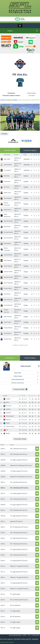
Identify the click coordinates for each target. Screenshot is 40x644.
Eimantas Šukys (8, 339)
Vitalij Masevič (7, 181)
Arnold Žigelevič (8, 333)
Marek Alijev (7, 176)
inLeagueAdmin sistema (7, 642)
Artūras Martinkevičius (18, 380)
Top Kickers (7, 406)
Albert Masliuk (7, 227)
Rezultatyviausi (10, 358)
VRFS (25, 635)
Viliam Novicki (7, 294)
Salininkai (7, 420)
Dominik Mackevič (8, 255)
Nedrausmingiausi (30, 358)
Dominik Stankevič (8, 305)
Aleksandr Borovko (8, 277)
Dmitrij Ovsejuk (7, 322)
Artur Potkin (7, 187)
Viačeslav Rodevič (8, 272)
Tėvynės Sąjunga (9, 426)
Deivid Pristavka (8, 260)
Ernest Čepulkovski (8, 238)
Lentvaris (7, 399)
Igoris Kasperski (8, 198)
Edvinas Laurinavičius (18, 383)
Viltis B (6, 402)
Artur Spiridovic (7, 170)
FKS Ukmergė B (8, 416)
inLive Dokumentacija (15, 635)
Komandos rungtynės (30, 150)
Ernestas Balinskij (8, 328)
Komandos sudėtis (10, 150)
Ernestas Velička (8, 288)
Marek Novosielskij (8, 221)
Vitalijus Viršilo (7, 193)
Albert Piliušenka (8, 317)
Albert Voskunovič (8, 300)
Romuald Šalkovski (8, 232)
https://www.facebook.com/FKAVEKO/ (29, 100)
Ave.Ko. (7, 433)
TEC (6, 430)
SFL (29, 635)
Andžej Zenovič (7, 210)
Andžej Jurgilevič (8, 165)
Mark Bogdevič (7, 243)
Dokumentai (36, 635)
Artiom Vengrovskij (8, 283)
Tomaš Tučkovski (8, 266)
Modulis (6, 423)
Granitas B (7, 413)
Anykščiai (7, 409)
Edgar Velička (7, 159)
